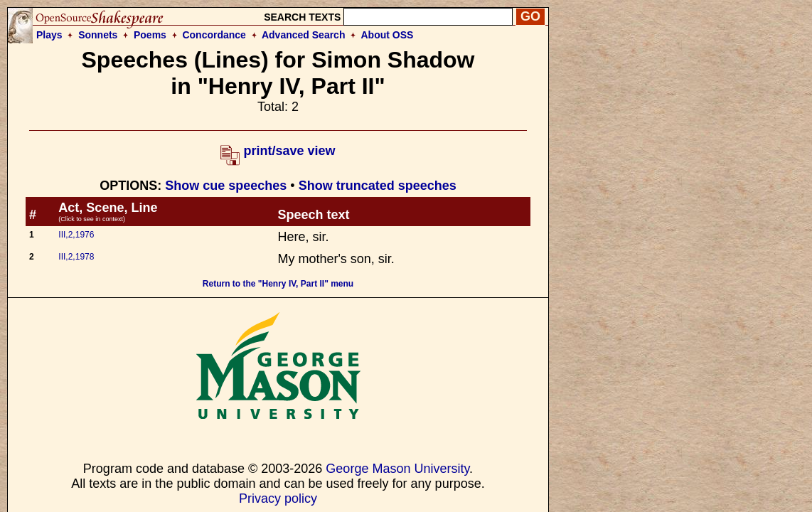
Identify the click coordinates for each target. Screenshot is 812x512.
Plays (49, 35)
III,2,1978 (76, 257)
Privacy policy (278, 498)
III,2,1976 (76, 235)
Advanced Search (304, 35)
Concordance (214, 35)
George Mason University (397, 469)
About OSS (388, 35)
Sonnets (98, 35)
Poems (150, 35)
